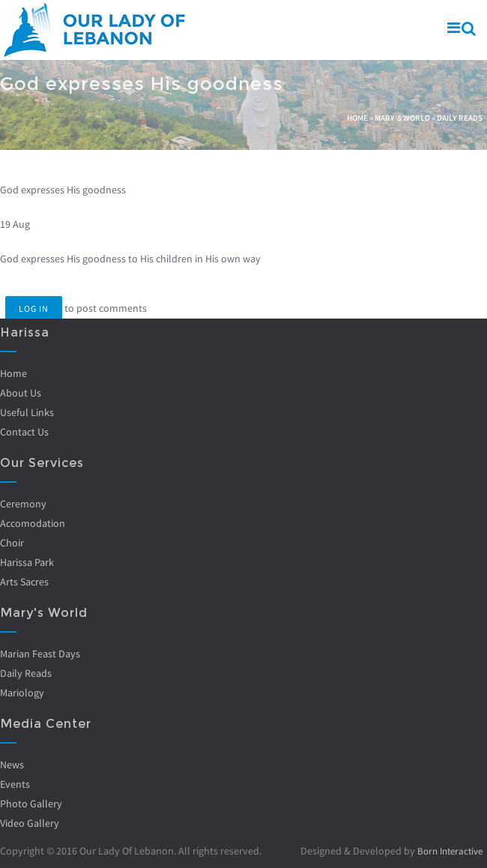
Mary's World (402, 118)
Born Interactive (447, 851)
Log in (34, 308)
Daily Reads (460, 118)
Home (357, 118)
